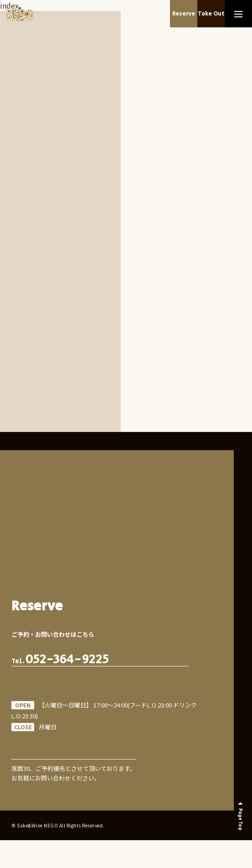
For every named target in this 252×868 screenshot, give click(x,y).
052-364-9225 (67, 660)
